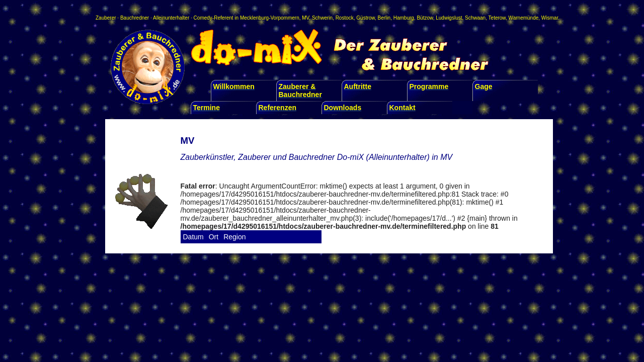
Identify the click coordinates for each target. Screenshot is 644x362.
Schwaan (475, 18)
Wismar (550, 18)
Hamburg (404, 18)
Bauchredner (135, 18)
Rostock (345, 18)
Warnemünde (524, 18)
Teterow (497, 18)
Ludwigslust (449, 18)
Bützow (425, 18)
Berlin (384, 18)
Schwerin (322, 18)
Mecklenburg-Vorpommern (270, 18)
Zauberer (106, 18)
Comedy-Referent (214, 18)
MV (305, 18)
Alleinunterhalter (171, 18)
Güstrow (366, 18)
